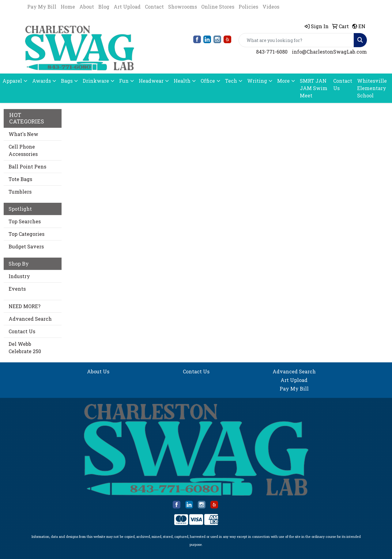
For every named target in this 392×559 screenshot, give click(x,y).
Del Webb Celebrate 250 (25, 347)
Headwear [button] (151, 81)
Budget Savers (26, 246)
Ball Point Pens (27, 166)
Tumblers (20, 192)
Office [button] (208, 81)
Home (68, 7)
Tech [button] (231, 81)
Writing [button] (257, 81)
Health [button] (182, 81)
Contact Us (343, 84)
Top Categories (26, 234)
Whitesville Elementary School (372, 88)
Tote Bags (20, 179)
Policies (248, 7)
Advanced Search (30, 319)
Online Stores (218, 7)
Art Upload (127, 7)
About (87, 7)
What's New (23, 134)
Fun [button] (124, 81)
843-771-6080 (272, 52)
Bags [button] (67, 81)
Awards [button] (41, 81)
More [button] (283, 81)
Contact (154, 7)
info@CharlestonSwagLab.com (329, 52)
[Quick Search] (296, 40)
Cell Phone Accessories (23, 150)
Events (17, 289)
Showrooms (183, 7)
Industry (19, 276)
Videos (271, 7)
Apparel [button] (12, 81)
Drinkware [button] (96, 81)
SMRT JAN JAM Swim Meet (314, 88)
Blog (104, 7)
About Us (98, 371)
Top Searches (25, 221)
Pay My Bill (42, 7)
